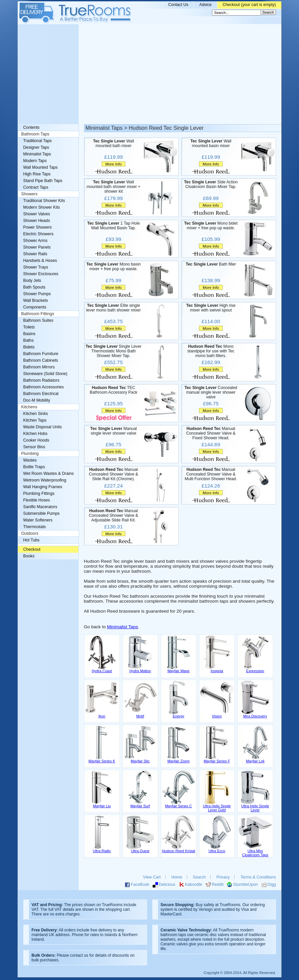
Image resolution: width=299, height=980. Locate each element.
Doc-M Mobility (37, 400)
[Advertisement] (150, 74)
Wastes (30, 460)
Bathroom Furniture (41, 354)
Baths (28, 340)
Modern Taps (35, 161)
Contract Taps (36, 187)
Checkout (32, 549)
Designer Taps (36, 147)
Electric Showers (38, 234)
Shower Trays (36, 267)
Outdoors (30, 533)
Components (35, 307)
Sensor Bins (34, 447)
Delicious (167, 884)
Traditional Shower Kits (44, 201)
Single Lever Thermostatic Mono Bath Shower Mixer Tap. (114, 351)
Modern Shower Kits (42, 207)
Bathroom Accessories (44, 387)
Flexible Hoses (37, 500)
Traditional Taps (38, 141)
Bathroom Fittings (38, 314)
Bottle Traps (34, 467)
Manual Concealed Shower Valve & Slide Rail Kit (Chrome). (113, 474)
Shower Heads (37, 221)
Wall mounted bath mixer (113, 143)
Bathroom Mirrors (39, 367)
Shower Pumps (37, 294)
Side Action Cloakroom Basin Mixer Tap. (211, 184)
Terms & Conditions (258, 877)
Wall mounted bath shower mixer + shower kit (114, 187)
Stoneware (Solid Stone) (45, 374)
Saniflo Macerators (40, 507)
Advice (205, 5)
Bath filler (211, 264)
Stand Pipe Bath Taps (43, 181)
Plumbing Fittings (39, 493)
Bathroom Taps (35, 134)
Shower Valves (37, 214)
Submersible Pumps (41, 513)
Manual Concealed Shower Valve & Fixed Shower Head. (211, 433)
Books (29, 556)
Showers (29, 194)
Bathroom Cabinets (41, 360)
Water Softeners (38, 520)
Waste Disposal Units (43, 427)
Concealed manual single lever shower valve (211, 392)
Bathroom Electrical (41, 394)
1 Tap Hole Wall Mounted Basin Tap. (114, 226)
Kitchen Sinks (36, 414)
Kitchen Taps (35, 420)
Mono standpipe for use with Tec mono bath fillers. (211, 351)
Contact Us (178, 5)
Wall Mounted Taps (40, 167)
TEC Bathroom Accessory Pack (113, 390)
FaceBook (140, 884)
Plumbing (30, 454)
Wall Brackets (36, 300)
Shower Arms (35, 241)
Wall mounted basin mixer (211, 143)
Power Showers (38, 227)
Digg (271, 884)
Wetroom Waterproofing (45, 480)
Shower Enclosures (41, 274)
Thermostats (35, 527)
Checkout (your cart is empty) (249, 5)
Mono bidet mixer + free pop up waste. (211, 226)
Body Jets (32, 281)
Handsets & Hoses (40, 261)
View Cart (152, 877)
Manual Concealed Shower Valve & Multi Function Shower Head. (211, 474)
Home (177, 877)
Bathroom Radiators (41, 380)
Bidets (29, 347)
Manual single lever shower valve (114, 431)
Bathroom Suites (38, 320)
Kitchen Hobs (35, 434)
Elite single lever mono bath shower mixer (114, 308)
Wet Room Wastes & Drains (49, 474)
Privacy (223, 877)
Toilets (29, 327)
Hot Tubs (31, 540)
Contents (31, 127)
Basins (29, 334)
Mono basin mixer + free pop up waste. (113, 267)
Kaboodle (194, 884)
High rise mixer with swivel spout (211, 308)
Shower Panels (37, 247)
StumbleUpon (245, 884)
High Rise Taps (37, 174)
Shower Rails (35, 254)
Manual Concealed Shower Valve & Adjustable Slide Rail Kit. (113, 515)
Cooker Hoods (36, 440)
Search (199, 877)
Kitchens (29, 407)
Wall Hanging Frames (43, 487)
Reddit (217, 884)
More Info (113, 164)
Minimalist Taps (122, 627)
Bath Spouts (34, 287)
